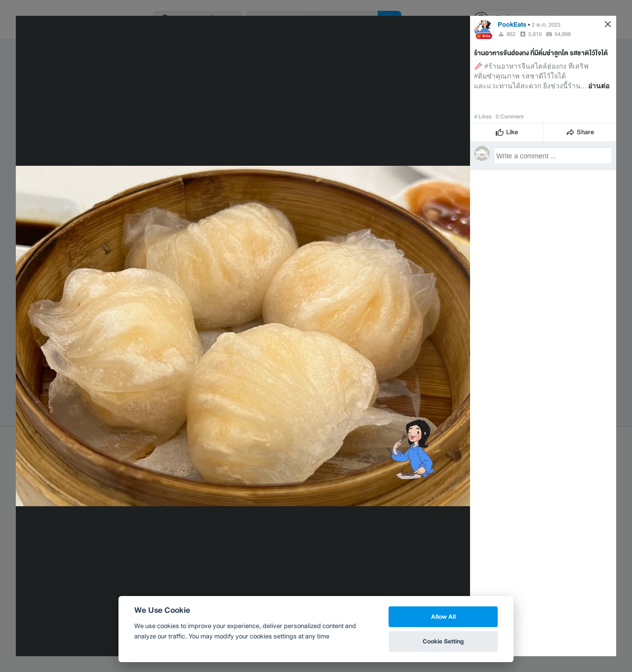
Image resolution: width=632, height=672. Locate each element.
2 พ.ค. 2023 (546, 25)
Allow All (443, 616)
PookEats (512, 24)
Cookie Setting (443, 641)
